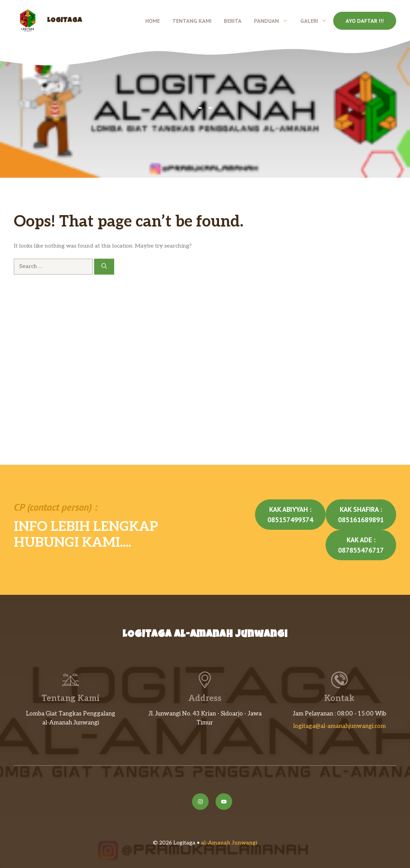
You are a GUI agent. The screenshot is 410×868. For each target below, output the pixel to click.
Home (153, 21)
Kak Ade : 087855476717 (361, 545)
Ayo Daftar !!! (365, 21)
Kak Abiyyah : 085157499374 (290, 515)
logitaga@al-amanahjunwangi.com (339, 726)
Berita (233, 21)
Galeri (317, 21)
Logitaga (65, 21)
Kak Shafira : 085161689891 (361, 515)
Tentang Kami (192, 21)
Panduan (274, 21)
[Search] (104, 267)
